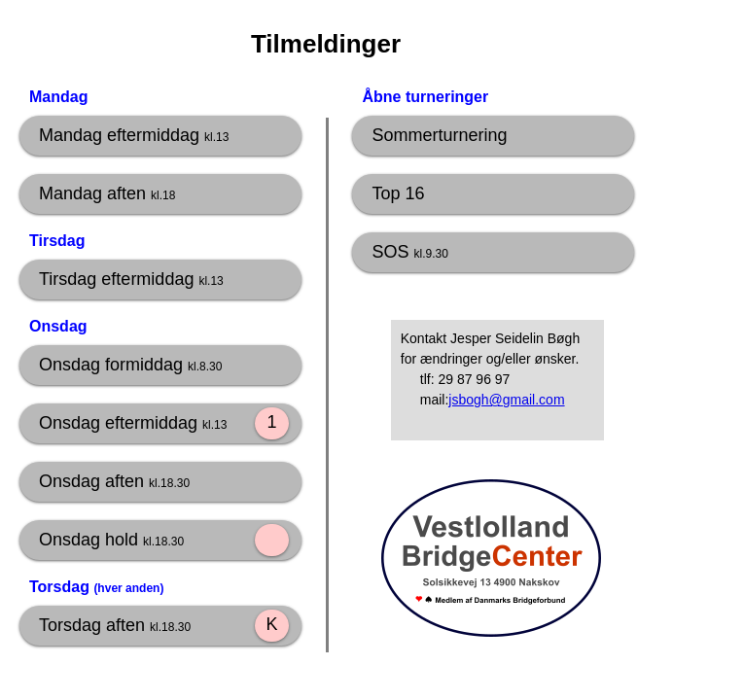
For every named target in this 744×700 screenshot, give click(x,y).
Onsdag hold (111, 540)
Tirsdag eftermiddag (131, 279)
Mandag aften (107, 193)
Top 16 (398, 193)
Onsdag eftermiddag (133, 423)
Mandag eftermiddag (134, 135)
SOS (409, 252)
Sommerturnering (439, 135)
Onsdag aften (114, 481)
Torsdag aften (115, 625)
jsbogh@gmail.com (506, 400)
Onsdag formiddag (130, 365)
